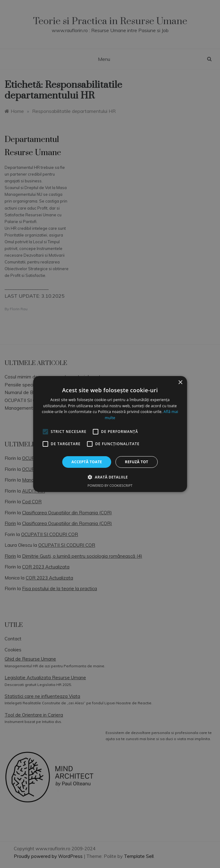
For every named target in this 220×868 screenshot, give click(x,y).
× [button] (180, 383)
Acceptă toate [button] (87, 462)
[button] (110, 477)
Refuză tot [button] (136, 462)
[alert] (110, 434)
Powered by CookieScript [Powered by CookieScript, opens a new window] (110, 485)
